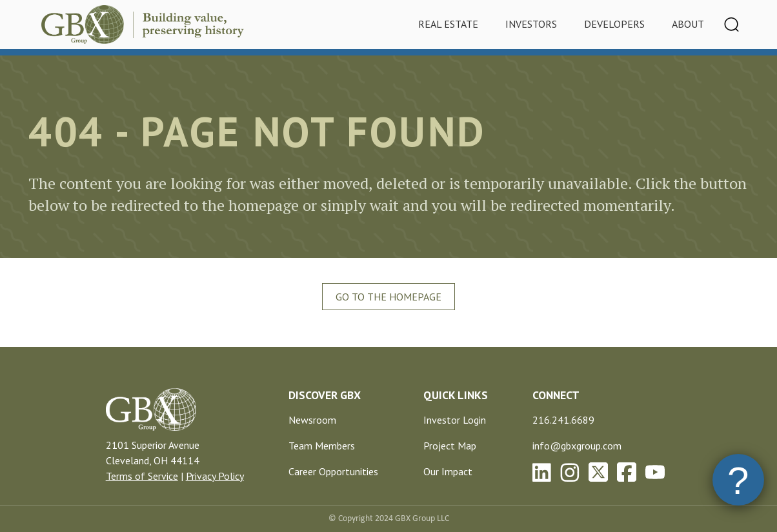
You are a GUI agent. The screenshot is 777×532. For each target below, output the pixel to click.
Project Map (450, 446)
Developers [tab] (614, 24)
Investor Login (455, 420)
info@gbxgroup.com (577, 446)
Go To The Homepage (388, 297)
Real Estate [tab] (448, 24)
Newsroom (312, 420)
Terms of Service (142, 476)
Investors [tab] (531, 24)
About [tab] (688, 24)
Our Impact (448, 471)
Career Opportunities (333, 471)
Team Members (322, 446)
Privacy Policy (215, 476)
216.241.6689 (563, 420)
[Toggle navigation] (732, 25)
